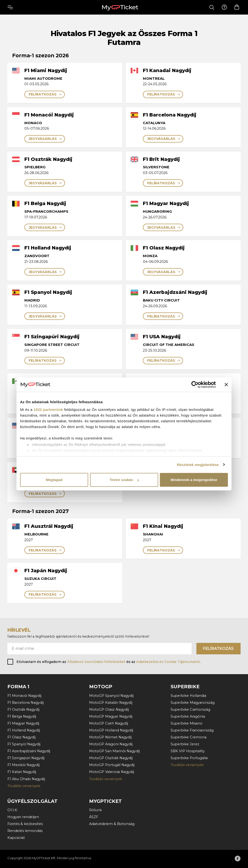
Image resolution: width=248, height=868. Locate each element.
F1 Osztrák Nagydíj (23, 709)
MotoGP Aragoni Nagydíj (111, 744)
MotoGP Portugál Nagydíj (112, 765)
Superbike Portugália (189, 758)
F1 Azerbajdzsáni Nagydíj (29, 751)
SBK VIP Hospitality (188, 751)
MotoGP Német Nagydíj (110, 737)
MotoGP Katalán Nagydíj (111, 703)
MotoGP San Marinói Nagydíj (114, 751)
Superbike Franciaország (192, 730)
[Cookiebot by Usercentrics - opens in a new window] (195, 385)
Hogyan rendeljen (23, 817)
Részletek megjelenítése (198, 465)
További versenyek (24, 786)
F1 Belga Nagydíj (22, 716)
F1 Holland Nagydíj (24, 730)
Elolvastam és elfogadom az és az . (108, 662)
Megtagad (54, 480)
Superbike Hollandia (188, 696)
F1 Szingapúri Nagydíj (26, 758)
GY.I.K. (13, 810)
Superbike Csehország (190, 709)
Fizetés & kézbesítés (25, 824)
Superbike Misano (186, 723)
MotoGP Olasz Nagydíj (109, 709)
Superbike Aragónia (188, 716)
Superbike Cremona (189, 737)
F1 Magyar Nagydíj (23, 723)
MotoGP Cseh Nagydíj (109, 723)
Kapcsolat (16, 838)
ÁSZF (94, 817)
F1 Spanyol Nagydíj (24, 744)
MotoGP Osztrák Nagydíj (111, 758)
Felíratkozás (218, 648)
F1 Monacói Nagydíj (24, 696)
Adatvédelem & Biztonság (112, 824)
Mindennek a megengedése (194, 480)
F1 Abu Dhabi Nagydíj (26, 779)
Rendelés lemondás (25, 831)
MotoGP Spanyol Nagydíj (111, 696)
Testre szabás (124, 480)
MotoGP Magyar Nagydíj (111, 716)
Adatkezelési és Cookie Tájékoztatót (168, 662)
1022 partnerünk (48, 410)
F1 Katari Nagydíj (22, 772)
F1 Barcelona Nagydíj (26, 703)
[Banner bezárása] (226, 385)
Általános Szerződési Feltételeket (96, 662)
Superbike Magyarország (193, 703)
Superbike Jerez (185, 744)
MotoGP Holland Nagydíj (111, 730)
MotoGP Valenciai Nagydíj (112, 772)
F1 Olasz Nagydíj (22, 737)
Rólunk (95, 810)
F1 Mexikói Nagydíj (24, 765)
